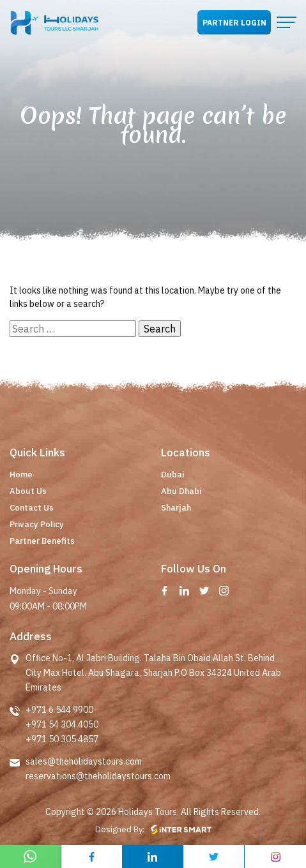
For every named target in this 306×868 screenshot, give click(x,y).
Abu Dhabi (181, 491)
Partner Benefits (42, 541)
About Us (28, 491)
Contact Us (32, 508)
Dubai (172, 475)
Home (21, 475)
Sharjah (176, 508)
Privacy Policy (37, 524)
